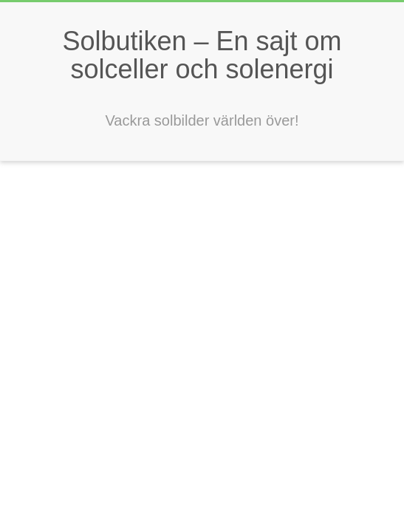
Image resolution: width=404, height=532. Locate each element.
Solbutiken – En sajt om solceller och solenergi (202, 55)
